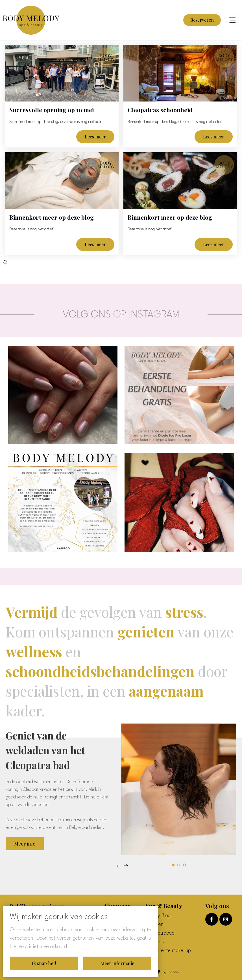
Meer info (25, 844)
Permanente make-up (168, 951)
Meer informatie (117, 963)
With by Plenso (163, 972)
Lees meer (95, 137)
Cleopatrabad (160, 933)
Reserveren (202, 20)
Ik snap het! (44, 963)
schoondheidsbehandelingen (100, 671)
